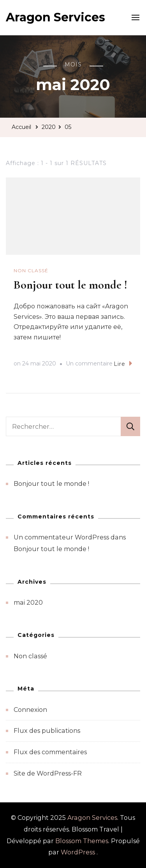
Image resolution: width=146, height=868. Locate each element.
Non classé (31, 270)
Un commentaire (89, 364)
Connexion (30, 710)
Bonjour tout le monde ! (70, 285)
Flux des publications (47, 731)
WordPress (78, 852)
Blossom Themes (82, 841)
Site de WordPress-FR (48, 773)
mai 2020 (28, 603)
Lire (123, 363)
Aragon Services (55, 17)
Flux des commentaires (50, 752)
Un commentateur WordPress (61, 537)
